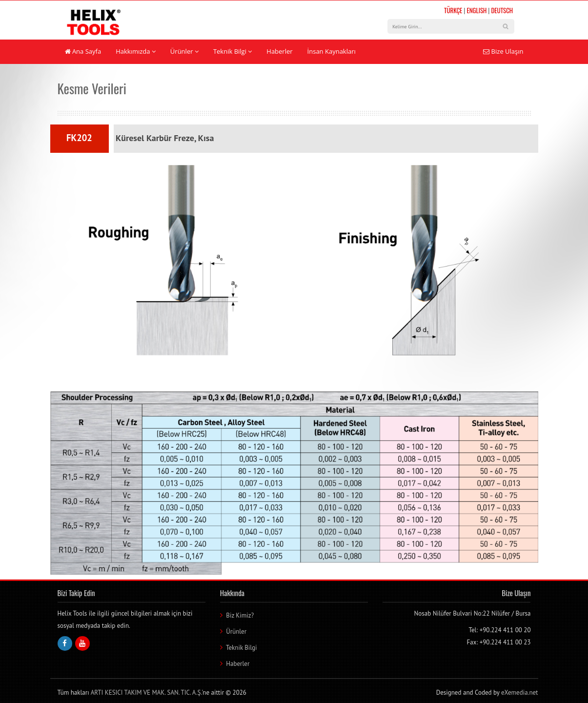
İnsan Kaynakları (332, 51)
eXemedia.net (520, 693)
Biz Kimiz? (240, 615)
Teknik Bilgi (233, 51)
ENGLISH (476, 10)
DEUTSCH (502, 10)
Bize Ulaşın (503, 51)
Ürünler (184, 51)
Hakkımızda (136, 51)
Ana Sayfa (83, 51)
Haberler (279, 51)
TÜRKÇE (453, 10)
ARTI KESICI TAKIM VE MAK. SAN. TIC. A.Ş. (146, 693)
